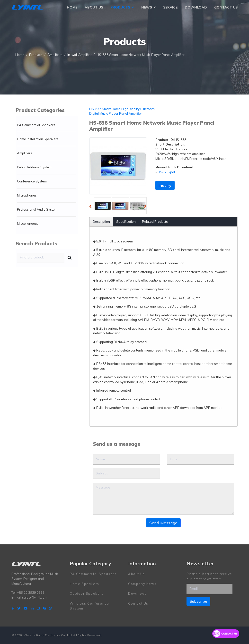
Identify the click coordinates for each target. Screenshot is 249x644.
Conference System (32, 181)
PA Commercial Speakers (36, 125)
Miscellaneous (28, 223)
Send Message (163, 523)
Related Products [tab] (155, 222)
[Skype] (44, 608)
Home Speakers (84, 584)
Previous (92, 207)
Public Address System (34, 167)
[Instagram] (38, 608)
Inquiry (165, 185)
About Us (94, 7)
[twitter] (19, 608)
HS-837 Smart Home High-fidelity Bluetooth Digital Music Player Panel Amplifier (122, 111)
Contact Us (226, 7)
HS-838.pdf (166, 172)
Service (170, 7)
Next (147, 207)
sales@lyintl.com (35, 597)
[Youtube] (26, 608)
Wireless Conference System (89, 606)
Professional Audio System (37, 209)
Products (120, 7)
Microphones (27, 195)
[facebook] (13, 608)
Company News (142, 584)
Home (72, 7)
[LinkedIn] (32, 608)
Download (196, 7)
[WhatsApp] (50, 608)
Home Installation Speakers (38, 139)
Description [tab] (101, 222)
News (147, 7)
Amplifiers (25, 153)
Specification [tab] (126, 222)
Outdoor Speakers (87, 593)
